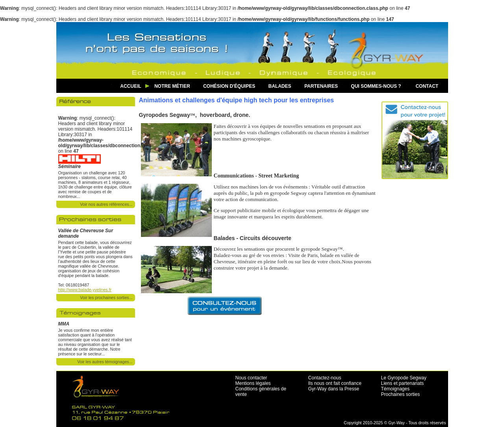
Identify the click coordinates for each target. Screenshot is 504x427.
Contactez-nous (325, 378)
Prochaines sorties (401, 394)
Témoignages (396, 389)
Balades (280, 86)
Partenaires (321, 86)
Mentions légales (253, 383)
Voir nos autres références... (106, 204)
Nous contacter (251, 378)
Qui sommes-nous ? (376, 86)
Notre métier (172, 86)
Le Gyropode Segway (404, 378)
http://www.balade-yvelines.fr (85, 290)
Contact (427, 86)
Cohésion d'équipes (229, 86)
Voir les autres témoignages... (105, 362)
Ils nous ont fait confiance (335, 383)
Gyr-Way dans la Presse (334, 389)
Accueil (131, 86)
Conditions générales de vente (261, 392)
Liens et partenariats (403, 383)
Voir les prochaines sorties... (106, 298)
